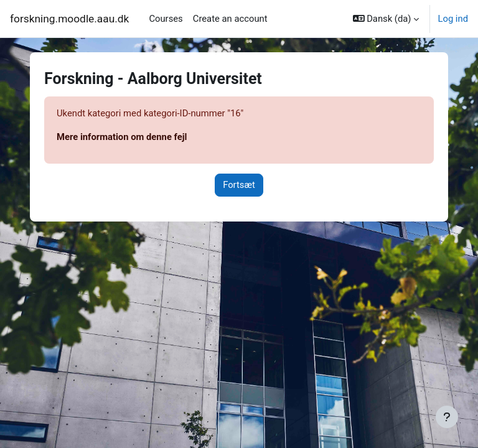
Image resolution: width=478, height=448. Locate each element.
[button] (386, 19)
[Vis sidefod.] (447, 417)
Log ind (453, 19)
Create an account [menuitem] (230, 19)
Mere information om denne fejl (122, 137)
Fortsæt (239, 185)
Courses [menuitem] (166, 19)
